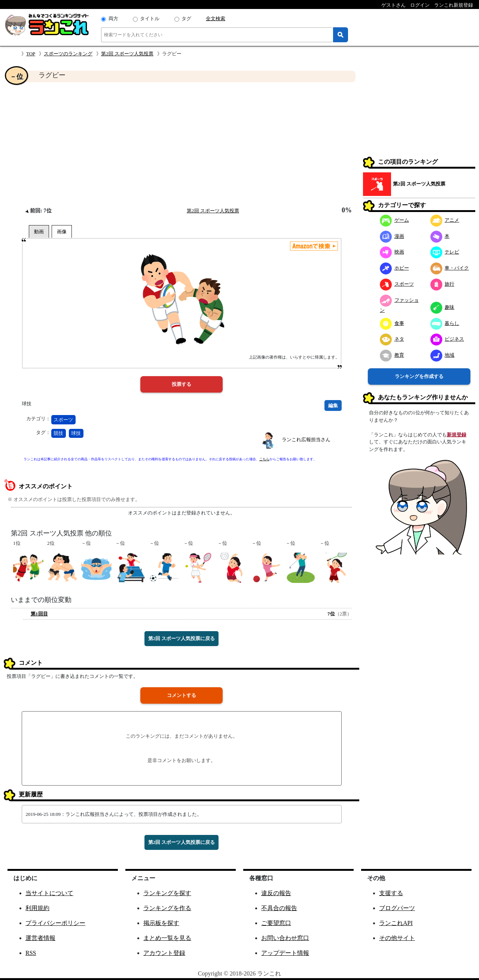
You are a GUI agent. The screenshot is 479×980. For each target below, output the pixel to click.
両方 (113, 19)
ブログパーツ (397, 908)
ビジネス (447, 339)
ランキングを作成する (419, 376)
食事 (392, 323)
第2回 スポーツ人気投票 (127, 54)
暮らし (445, 323)
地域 (443, 355)
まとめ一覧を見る (167, 938)
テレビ (445, 252)
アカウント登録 (164, 953)
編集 (333, 405)
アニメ (445, 220)
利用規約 (37, 908)
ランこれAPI (396, 923)
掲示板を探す (161, 923)
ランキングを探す (167, 893)
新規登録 (457, 435)
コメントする (181, 695)
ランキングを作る (167, 908)
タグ (186, 19)
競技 (58, 433)
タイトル (150, 19)
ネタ (392, 339)
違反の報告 (276, 893)
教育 (392, 355)
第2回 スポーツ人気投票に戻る (182, 638)
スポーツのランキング (68, 54)
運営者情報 (40, 938)
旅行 (443, 284)
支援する (391, 893)
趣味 (443, 307)
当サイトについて (49, 893)
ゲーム (394, 220)
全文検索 (216, 19)
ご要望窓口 (276, 923)
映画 (392, 252)
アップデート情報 (285, 953)
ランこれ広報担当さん (306, 440)
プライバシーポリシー (55, 923)
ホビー (394, 268)
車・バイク (450, 268)
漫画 (392, 236)
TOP (31, 54)
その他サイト (397, 938)
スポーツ (63, 420)
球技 (76, 433)
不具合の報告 (279, 908)
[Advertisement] (181, 144)
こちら (264, 459)
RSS (31, 953)
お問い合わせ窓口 (285, 938)
